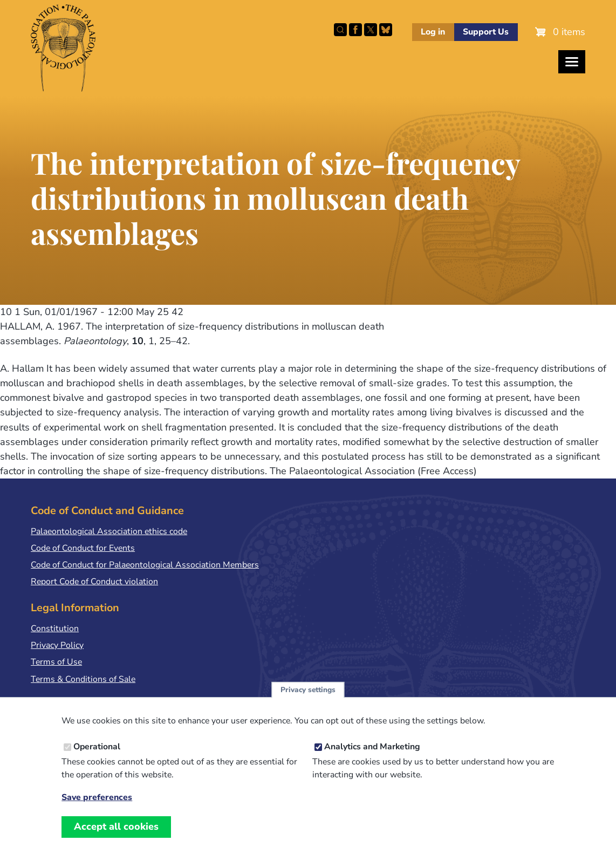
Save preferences (97, 799)
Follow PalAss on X (371, 30)
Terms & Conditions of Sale (83, 679)
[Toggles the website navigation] (572, 62)
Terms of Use (56, 662)
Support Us (486, 32)
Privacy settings (308, 691)
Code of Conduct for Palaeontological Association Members (145, 565)
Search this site (340, 30)
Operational (97, 748)
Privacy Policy (57, 645)
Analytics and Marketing (372, 748)
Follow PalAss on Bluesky (386, 30)
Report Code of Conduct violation (94, 582)
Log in (433, 32)
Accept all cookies (116, 828)
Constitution (55, 628)
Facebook (355, 30)
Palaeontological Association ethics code (109, 531)
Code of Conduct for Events (83, 548)
